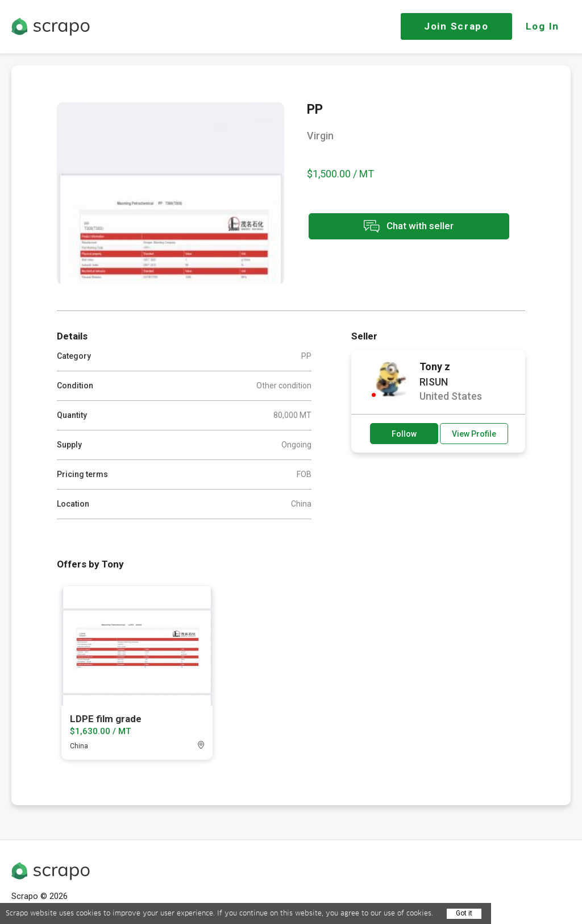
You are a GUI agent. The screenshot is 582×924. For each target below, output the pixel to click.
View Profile (474, 434)
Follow (404, 434)
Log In (542, 26)
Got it (464, 913)
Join (456, 26)
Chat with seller (408, 227)
